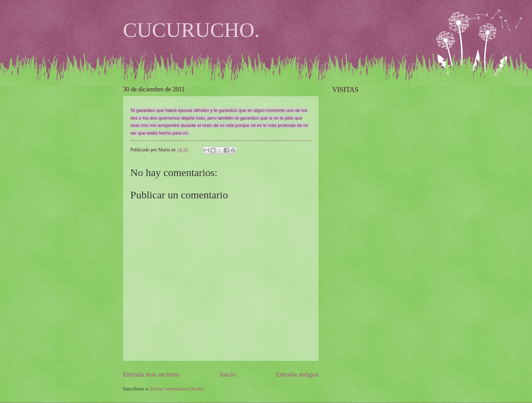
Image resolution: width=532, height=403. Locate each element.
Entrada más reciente (151, 374)
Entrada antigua (297, 374)
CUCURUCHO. (192, 30)
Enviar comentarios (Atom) (177, 389)
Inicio (228, 374)
